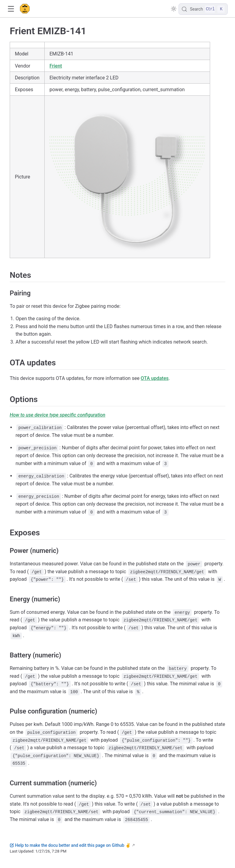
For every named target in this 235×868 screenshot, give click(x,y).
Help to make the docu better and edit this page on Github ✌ (70, 845)
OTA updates (155, 378)
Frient (56, 66)
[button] (11, 9)
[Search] (203, 9)
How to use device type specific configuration (58, 415)
